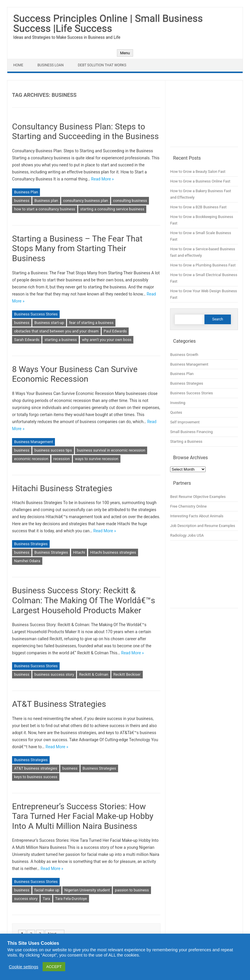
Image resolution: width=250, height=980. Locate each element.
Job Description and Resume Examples (203, 526)
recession (62, 459)
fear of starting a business (91, 323)
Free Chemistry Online (188, 506)
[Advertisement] (204, 116)
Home (18, 65)
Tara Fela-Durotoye (71, 899)
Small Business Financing (191, 432)
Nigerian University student (87, 890)
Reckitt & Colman (94, 674)
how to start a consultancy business (45, 209)
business (22, 201)
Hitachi (79, 552)
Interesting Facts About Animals (197, 516)
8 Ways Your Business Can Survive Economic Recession (75, 374)
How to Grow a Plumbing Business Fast (203, 265)
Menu (125, 53)
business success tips (53, 450)
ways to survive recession (97, 459)
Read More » (102, 179)
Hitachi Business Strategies (62, 488)
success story (26, 899)
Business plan (46, 201)
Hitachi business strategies (113, 552)
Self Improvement (185, 422)
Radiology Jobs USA (187, 535)
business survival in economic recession (111, 450)
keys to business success (36, 777)
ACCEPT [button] (54, 967)
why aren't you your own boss (107, 340)
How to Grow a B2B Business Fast (198, 207)
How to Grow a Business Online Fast (200, 181)
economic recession (31, 459)
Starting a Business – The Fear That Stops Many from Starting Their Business (77, 249)
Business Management (33, 442)
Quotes (176, 412)
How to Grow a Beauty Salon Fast (198, 171)
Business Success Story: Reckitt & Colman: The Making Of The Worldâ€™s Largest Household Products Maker (84, 600)
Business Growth (184, 355)
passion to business (132, 890)
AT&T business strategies (36, 768)
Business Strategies (31, 544)
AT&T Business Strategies (59, 704)
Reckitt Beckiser (127, 674)
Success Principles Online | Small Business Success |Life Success (108, 23)
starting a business (61, 340)
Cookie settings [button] (24, 967)
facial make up (47, 890)
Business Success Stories (36, 314)
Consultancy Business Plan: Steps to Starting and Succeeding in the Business (85, 132)
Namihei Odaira (27, 561)
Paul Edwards (115, 331)
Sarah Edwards (27, 340)
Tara (46, 899)
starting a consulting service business (112, 209)
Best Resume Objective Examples (198, 497)
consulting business (130, 201)
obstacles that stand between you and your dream (56, 331)
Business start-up (49, 323)
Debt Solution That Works (102, 65)
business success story (54, 674)
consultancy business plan (86, 201)
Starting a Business (186, 441)
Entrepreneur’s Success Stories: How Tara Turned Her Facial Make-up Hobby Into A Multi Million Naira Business (83, 816)
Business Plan (26, 192)
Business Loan (51, 65)
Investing (178, 403)
